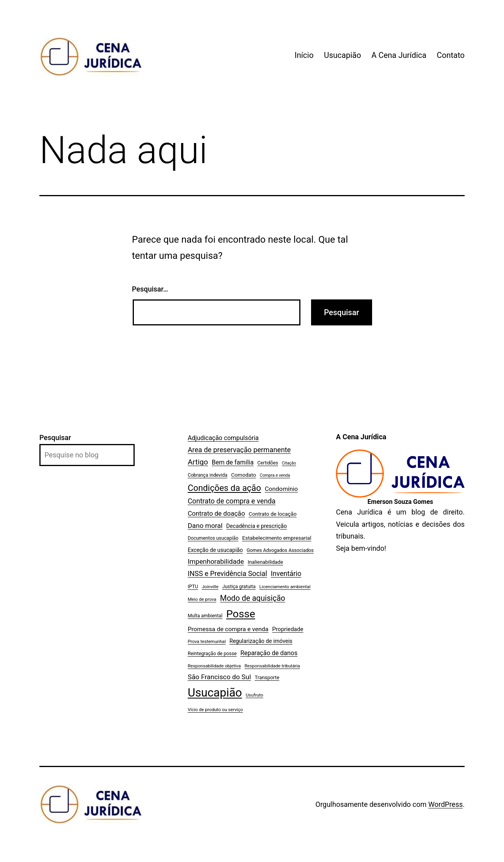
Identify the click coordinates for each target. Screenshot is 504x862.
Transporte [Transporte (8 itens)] (267, 677)
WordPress (446, 804)
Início (304, 55)
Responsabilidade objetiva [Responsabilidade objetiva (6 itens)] (214, 666)
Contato (451, 55)
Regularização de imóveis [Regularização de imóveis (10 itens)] (261, 641)
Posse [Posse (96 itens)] (241, 614)
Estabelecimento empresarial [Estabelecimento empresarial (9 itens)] (277, 538)
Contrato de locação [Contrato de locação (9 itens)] (273, 514)
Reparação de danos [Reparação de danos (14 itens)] (269, 653)
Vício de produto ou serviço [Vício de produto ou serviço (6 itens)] (215, 710)
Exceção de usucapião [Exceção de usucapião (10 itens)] (215, 550)
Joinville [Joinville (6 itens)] (210, 587)
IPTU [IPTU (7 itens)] (193, 587)
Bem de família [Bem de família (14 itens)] (233, 462)
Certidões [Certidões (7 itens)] (268, 463)
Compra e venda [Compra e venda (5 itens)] (275, 475)
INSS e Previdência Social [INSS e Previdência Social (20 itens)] (228, 573)
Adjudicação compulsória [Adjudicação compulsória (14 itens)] (223, 438)
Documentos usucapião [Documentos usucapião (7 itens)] (213, 538)
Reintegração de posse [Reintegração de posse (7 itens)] (212, 654)
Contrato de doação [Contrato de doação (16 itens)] (216, 514)
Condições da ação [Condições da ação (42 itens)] (224, 488)
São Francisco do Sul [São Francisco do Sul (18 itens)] (220, 677)
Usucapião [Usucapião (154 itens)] (215, 693)
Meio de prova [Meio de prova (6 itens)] (202, 599)
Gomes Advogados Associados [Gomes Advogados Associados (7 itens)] (280, 550)
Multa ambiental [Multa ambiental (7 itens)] (205, 616)
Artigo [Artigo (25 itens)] (198, 462)
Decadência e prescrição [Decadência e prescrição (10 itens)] (257, 526)
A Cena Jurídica (399, 55)
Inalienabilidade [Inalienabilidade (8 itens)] (265, 562)
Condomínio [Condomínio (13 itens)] (281, 489)
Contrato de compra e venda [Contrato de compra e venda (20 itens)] (232, 501)
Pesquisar (55, 438)
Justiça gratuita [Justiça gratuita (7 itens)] (239, 587)
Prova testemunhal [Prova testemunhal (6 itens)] (207, 641)
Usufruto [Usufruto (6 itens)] (254, 695)
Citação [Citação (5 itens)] (289, 463)
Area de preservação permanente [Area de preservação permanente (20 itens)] (239, 450)
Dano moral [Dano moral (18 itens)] (205, 526)
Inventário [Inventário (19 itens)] (286, 574)
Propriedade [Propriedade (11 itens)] (288, 629)
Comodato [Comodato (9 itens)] (244, 475)
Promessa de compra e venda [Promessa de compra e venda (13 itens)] (228, 629)
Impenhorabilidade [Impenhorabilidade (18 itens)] (216, 561)
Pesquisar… (150, 289)
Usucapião (343, 55)
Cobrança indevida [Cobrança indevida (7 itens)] (208, 475)
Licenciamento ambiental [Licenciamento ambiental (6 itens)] (285, 587)
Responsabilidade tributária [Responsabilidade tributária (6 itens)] (272, 666)
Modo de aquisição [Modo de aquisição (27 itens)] (253, 598)
